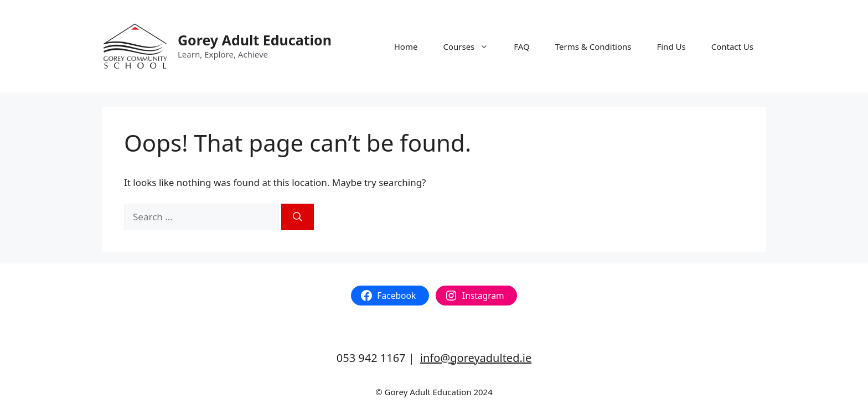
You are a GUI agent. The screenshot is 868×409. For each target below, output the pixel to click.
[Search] (298, 217)
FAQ (522, 46)
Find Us (671, 46)
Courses (472, 46)
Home (406, 46)
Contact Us (732, 46)
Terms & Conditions (593, 46)
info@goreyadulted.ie (476, 358)
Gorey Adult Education (255, 40)
